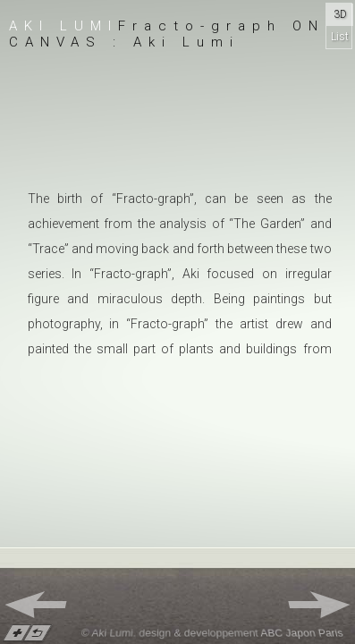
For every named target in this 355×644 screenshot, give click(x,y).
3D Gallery (340, 17)
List (340, 37)
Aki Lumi (63, 26)
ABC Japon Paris (302, 633)
